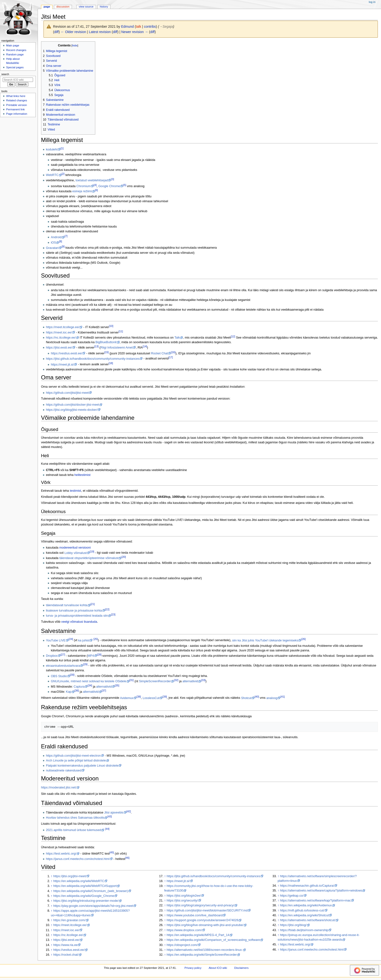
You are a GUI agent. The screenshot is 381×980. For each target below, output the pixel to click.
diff (56, 32)
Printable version (16, 105)
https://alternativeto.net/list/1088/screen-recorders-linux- (205, 950)
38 (139, 697)
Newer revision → (135, 32)
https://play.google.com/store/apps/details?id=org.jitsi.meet (93, 906)
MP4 (91, 656)
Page (47, 7)
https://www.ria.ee (65, 945)
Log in (372, 2)
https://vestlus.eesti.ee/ (66, 353)
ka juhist (84, 640)
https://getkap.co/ (292, 896)
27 (63, 655)
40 (257, 697)
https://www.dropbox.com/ (184, 930)
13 (96, 346)
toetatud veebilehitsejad (92, 180)
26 (303, 639)
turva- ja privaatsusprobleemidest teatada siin (77, 616)
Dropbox (52, 656)
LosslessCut (151, 698)
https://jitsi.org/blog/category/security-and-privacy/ (201, 905)
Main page (13, 45)
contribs (150, 26)
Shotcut (246, 698)
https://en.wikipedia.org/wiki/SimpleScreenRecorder (202, 955)
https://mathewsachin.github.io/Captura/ (307, 886)
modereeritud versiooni (75, 548)
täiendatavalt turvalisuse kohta (67, 605)
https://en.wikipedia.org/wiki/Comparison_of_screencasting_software (213, 940)
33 (203, 680)
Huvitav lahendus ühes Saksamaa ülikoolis (75, 818)
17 (171, 357)
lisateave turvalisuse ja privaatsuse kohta (74, 611)
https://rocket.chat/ (66, 955)
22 (107, 609)
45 (112, 852)
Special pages (15, 67)
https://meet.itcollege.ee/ (63, 327)
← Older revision (73, 32)
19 (92, 551)
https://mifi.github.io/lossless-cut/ (302, 910)
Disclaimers (241, 968)
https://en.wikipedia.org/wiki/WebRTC (79, 881)
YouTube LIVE (56, 640)
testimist (75, 491)
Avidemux (127, 698)
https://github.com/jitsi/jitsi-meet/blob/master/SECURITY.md (207, 910)
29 (85, 664)
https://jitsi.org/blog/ (293, 925)
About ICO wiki (218, 968)
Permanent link (15, 109)
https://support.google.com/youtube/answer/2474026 (203, 920)
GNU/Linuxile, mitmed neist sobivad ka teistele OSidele (88, 681)
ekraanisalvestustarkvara (63, 666)
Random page (15, 54)
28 (99, 655)
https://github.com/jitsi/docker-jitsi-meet (73, 405)
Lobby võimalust (76, 553)
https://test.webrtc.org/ (61, 854)
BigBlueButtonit (106, 342)
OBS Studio (59, 676)
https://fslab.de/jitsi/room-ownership (304, 930)
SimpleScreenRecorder (155, 681)
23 (113, 614)
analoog (272, 698)
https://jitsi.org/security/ (182, 901)
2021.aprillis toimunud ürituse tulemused (74, 830)
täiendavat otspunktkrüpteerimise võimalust (89, 558)
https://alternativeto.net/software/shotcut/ (308, 920)
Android (56, 237)
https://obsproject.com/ (182, 945)
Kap (69, 692)
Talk (177, 338)
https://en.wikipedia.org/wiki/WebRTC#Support (85, 886)
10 (111, 326)
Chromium (83, 186)
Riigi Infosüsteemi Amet (117, 348)
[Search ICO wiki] (18, 80)
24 (71, 639)
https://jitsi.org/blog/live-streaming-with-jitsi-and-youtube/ (205, 925)
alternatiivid (190, 681)
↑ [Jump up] (52, 876)
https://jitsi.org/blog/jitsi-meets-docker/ (72, 410)
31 (132, 680)
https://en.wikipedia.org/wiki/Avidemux (306, 905)
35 (117, 685)
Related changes (17, 100)
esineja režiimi (82, 191)
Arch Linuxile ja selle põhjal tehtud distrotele (76, 761)
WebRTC (52, 175)
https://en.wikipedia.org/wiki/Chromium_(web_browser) (91, 891)
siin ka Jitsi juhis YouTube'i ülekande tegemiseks (265, 640)
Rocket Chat (159, 353)
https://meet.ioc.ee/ (59, 332)
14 (145, 346)
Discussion (63, 7)
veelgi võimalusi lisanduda (79, 622)
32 (176, 680)
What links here (16, 96)
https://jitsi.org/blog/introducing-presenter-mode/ (86, 901)
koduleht (52, 149)
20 (124, 557)
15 (107, 352)
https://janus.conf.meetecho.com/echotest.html (78, 859)
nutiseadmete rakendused (64, 770)
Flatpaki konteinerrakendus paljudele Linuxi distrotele (82, 766)
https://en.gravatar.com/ (69, 920)
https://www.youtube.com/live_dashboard (195, 915)
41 (283, 697)
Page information (17, 114)
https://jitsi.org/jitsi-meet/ (70, 876)
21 (93, 604)
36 (77, 691)
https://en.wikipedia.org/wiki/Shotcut (304, 915)
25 (96, 639)
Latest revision (100, 32)
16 (173, 352)
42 (129, 811)
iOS (53, 243)
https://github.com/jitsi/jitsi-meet (67, 393)
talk (139, 26)
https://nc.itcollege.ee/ (61, 338)
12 (233, 336)
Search (5, 74)
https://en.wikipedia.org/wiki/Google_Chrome (84, 896)
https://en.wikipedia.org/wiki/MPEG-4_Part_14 (198, 935)
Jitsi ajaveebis (114, 813)
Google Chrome (109, 186)
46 (127, 858)
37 (104, 691)
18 (111, 363)
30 (72, 675)
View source (86, 7)
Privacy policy (193, 968)
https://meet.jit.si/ (62, 365)
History (104, 7)
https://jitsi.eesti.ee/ (59, 348)
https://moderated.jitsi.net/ (59, 787)
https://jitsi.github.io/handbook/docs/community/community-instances (93, 359)
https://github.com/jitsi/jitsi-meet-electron (73, 756)
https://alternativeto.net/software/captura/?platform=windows (321, 891)
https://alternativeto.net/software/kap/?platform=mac (315, 901)
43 (110, 816)
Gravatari (52, 248)
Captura (79, 687)
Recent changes (16, 50)
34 (90, 685)
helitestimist (82, 475)
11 (121, 331)
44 (107, 829)
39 (165, 697)
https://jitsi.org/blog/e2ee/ (184, 896)
